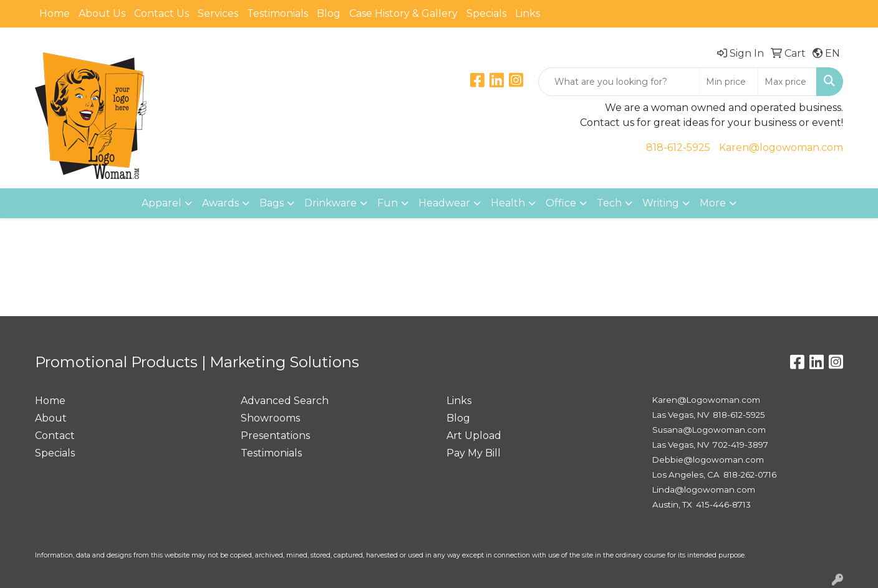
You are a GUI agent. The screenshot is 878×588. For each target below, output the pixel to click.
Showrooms (270, 418)
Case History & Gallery (403, 13)
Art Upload (474, 436)
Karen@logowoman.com (781, 147)
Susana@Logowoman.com (709, 430)
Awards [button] (220, 203)
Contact (55, 436)
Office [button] (561, 203)
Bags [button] (272, 203)
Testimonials (277, 13)
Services (218, 13)
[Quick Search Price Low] (729, 82)
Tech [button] (609, 203)
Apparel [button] (162, 203)
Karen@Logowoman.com (706, 400)
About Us (102, 13)
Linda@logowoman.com (704, 489)
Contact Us (162, 13)
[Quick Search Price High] (787, 82)
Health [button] (508, 203)
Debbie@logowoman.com (708, 460)
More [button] (713, 203)
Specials (486, 13)
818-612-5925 (678, 147)
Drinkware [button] (330, 203)
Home (55, 13)
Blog (329, 13)
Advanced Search (285, 401)
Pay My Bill (474, 453)
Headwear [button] (444, 203)
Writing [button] (661, 203)
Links (528, 13)
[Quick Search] (619, 82)
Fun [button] (388, 203)
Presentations (275, 436)
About (51, 418)
